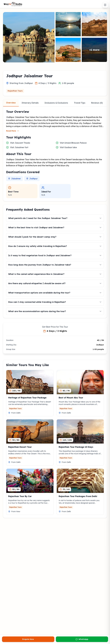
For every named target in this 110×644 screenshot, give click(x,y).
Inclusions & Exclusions (56, 103)
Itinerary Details (30, 103)
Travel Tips (80, 103)
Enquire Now (28, 639)
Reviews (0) (97, 103)
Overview (11, 103)
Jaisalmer (14, 179)
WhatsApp (82, 639)
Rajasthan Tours (15, 91)
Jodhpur (32, 179)
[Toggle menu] (105, 5)
